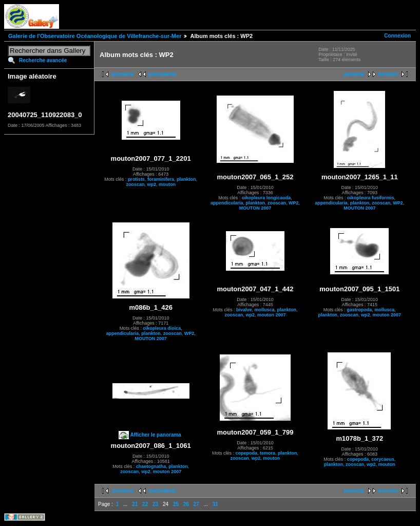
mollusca (265, 310)
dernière (388, 74)
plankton (186, 179)
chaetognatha (151, 466)
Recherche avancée (43, 60)
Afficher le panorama (155, 435)
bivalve (244, 310)
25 (176, 504)
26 (186, 504)
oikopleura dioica (162, 328)
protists (136, 179)
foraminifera (161, 179)
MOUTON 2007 (255, 208)
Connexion (397, 36)
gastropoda (359, 310)
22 (145, 504)
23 (155, 504)
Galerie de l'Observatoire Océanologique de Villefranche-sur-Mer (95, 36)
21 (135, 504)
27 (196, 504)
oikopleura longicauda (266, 198)
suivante (354, 74)
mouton (167, 184)
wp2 (151, 184)
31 (215, 504)
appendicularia (227, 203)
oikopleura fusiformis (371, 198)
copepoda (246, 453)
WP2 (294, 203)
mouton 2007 (272, 315)
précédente (163, 74)
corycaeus (383, 459)
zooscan (135, 184)
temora (268, 453)
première (123, 74)
